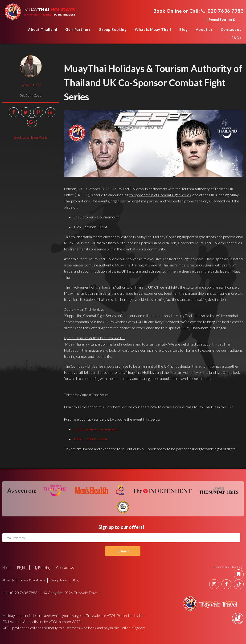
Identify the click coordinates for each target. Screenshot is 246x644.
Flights (22, 568)
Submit (123, 551)
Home (19, 31)
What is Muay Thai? (153, 29)
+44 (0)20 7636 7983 (20, 593)
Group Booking (113, 29)
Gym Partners (78, 29)
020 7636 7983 (222, 11)
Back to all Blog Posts (31, 137)
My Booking (42, 568)
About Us (8, 580)
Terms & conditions (33, 580)
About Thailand (43, 29)
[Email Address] (121, 538)
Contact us (231, 29)
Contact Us (65, 568)
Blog (184, 29)
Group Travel (59, 580)
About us (204, 29)
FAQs (236, 38)
